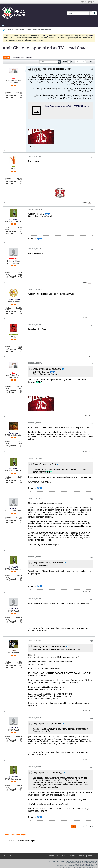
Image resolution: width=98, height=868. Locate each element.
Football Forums (19, 30)
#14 (91, 718)
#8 (92, 423)
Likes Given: (9, 98)
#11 (91, 557)
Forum (9, 30)
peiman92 (14, 219)
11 (79, 827)
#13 (91, 641)
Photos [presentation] (29, 58)
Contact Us (72, 856)
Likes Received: (10, 96)
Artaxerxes (14, 433)
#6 (92, 325)
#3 (92, 210)
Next (91, 827)
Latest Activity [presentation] (18, 58)
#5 (92, 290)
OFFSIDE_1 (14, 609)
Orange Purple (10, 856)
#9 (92, 459)
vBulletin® (85, 864)
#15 (91, 767)
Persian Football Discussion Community (39, 30)
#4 (92, 249)
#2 (92, 157)
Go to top (92, 856)
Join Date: (8, 92)
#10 (91, 499)
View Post (63, 369)
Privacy (82, 856)
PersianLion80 (14, 299)
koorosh (13, 508)
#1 (92, 69)
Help (63, 856)
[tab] (6, 58)
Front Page (54, 856)
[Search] (79, 13)
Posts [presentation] (6, 58)
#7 (92, 364)
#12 (91, 599)
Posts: (7, 94)
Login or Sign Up (87, 2)
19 (84, 827)
